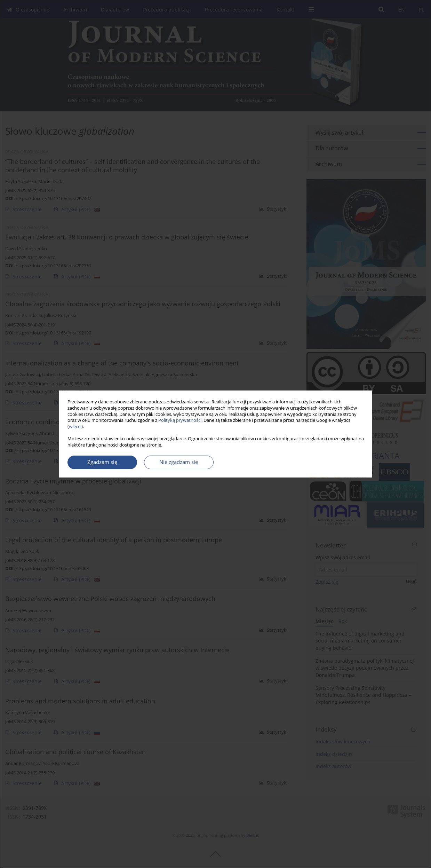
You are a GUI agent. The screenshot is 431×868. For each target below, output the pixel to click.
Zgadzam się (102, 462)
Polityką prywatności (180, 420)
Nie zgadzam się (179, 462)
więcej (75, 427)
